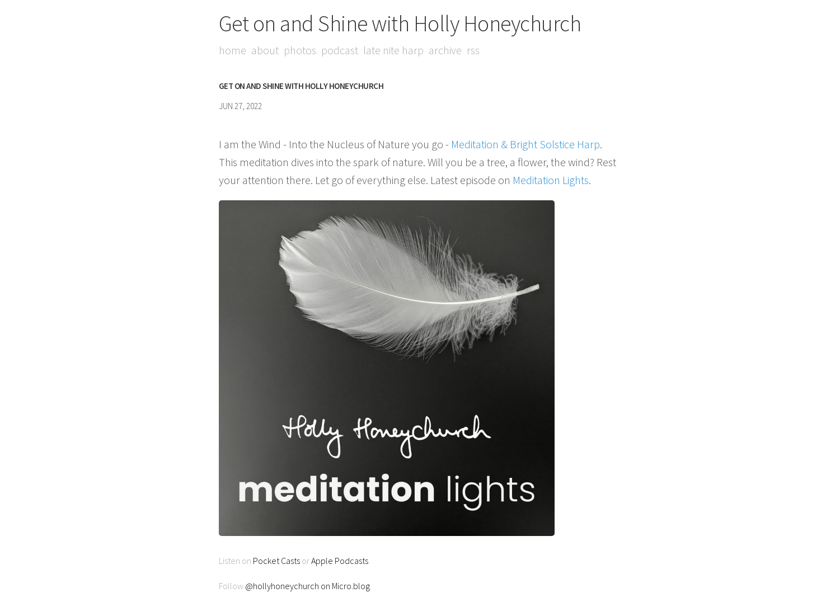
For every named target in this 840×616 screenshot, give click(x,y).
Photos (300, 50)
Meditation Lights (551, 180)
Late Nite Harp (393, 50)
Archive (445, 50)
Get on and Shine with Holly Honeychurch (400, 23)
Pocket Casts (276, 561)
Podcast (340, 50)
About (265, 50)
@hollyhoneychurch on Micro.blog (308, 586)
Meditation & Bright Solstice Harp (525, 144)
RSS (473, 50)
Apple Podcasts (340, 561)
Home (233, 50)
